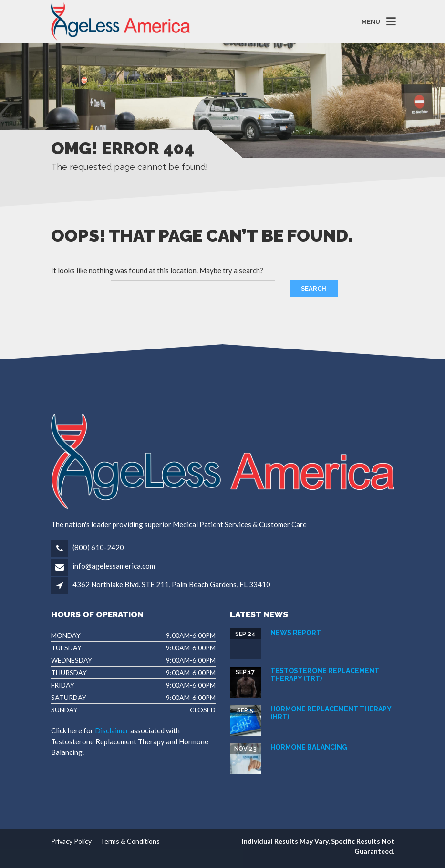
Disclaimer (112, 730)
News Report (296, 633)
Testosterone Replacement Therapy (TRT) (325, 674)
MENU (371, 21)
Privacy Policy (71, 841)
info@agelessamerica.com (113, 566)
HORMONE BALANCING (309, 747)
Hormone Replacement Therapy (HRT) (331, 713)
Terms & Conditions (130, 841)
